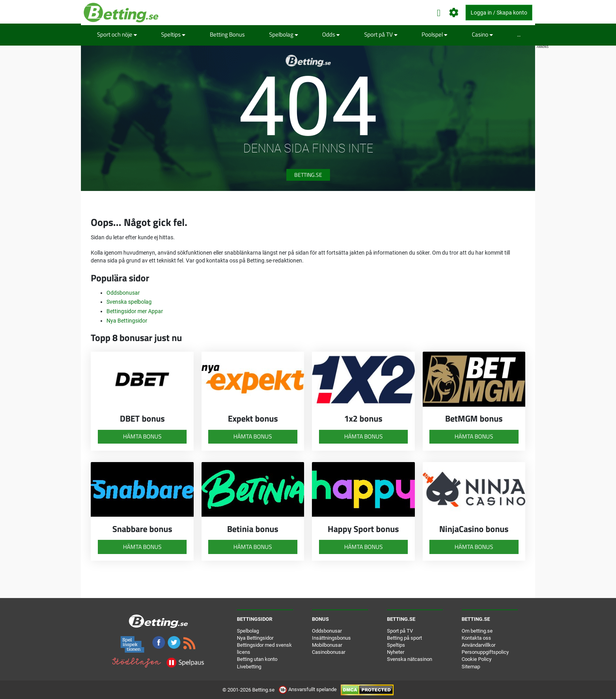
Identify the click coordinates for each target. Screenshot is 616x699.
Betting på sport (404, 638)
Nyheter (396, 652)
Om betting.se (477, 631)
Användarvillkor (478, 645)
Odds (331, 34)
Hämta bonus (142, 436)
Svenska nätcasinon (410, 659)
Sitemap (471, 667)
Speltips (173, 34)
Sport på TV (381, 34)
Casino (482, 34)
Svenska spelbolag (129, 302)
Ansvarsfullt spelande (308, 689)
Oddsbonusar (123, 293)
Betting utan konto (257, 659)
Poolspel (434, 34)
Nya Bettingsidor (127, 321)
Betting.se (308, 175)
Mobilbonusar (327, 645)
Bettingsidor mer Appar (135, 311)
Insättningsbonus (331, 638)
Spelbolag (284, 34)
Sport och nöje (117, 34)
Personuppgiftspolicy (485, 652)
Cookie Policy (477, 659)
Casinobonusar (329, 652)
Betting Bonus (227, 34)
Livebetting (249, 667)
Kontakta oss (476, 638)
